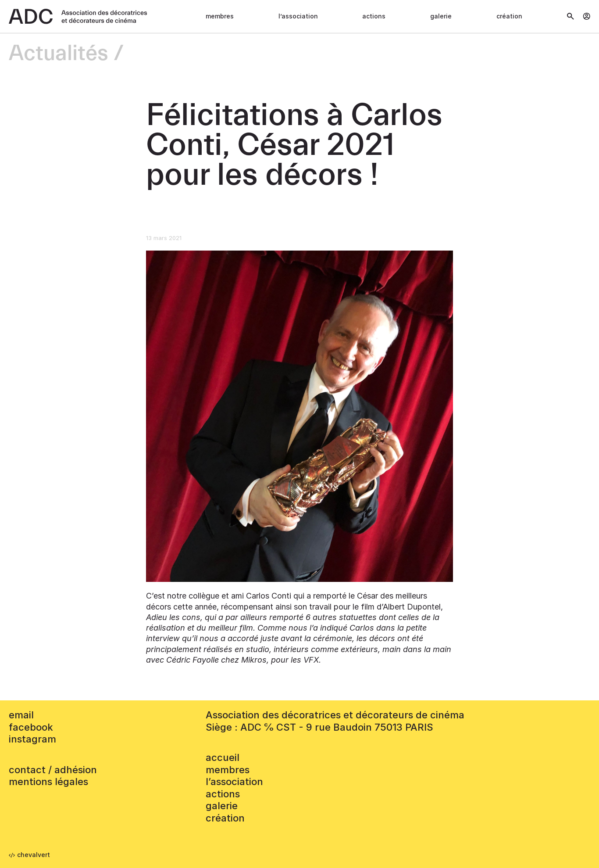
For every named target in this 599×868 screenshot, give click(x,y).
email (21, 715)
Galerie (441, 16)
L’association (298, 16)
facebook (31, 727)
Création (509, 16)
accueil (223, 757)
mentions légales (48, 782)
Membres (220, 16)
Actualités (59, 54)
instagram (32, 739)
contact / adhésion (53, 770)
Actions (374, 16)
